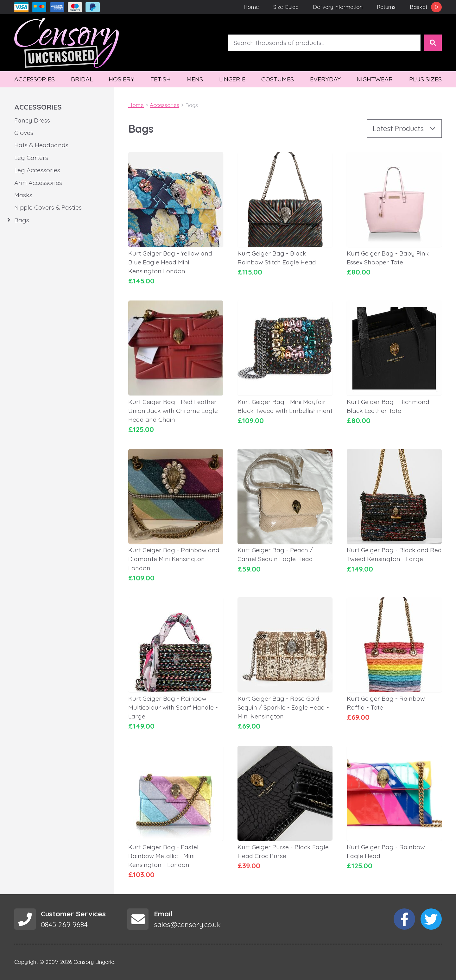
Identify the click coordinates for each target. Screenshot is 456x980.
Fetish (161, 79)
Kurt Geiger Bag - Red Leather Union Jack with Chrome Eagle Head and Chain (173, 411)
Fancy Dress (32, 120)
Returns (386, 7)
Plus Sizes (425, 79)
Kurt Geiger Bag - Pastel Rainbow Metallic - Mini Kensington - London (163, 856)
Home (251, 7)
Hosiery (121, 79)
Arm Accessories (38, 183)
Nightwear (375, 79)
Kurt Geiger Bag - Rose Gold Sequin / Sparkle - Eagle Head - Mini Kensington (283, 707)
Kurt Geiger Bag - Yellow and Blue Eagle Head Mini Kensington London (170, 262)
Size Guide (286, 7)
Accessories (35, 79)
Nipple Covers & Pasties (48, 207)
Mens (195, 79)
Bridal (82, 79)
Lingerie (232, 79)
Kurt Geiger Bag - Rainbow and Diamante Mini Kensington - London (174, 559)
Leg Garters (31, 158)
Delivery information (338, 7)
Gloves (24, 133)
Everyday (325, 79)
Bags (22, 220)
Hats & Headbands (41, 145)
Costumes (278, 79)
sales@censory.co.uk (187, 924)
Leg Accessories (37, 170)
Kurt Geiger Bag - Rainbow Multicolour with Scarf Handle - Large (173, 707)
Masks (23, 195)
